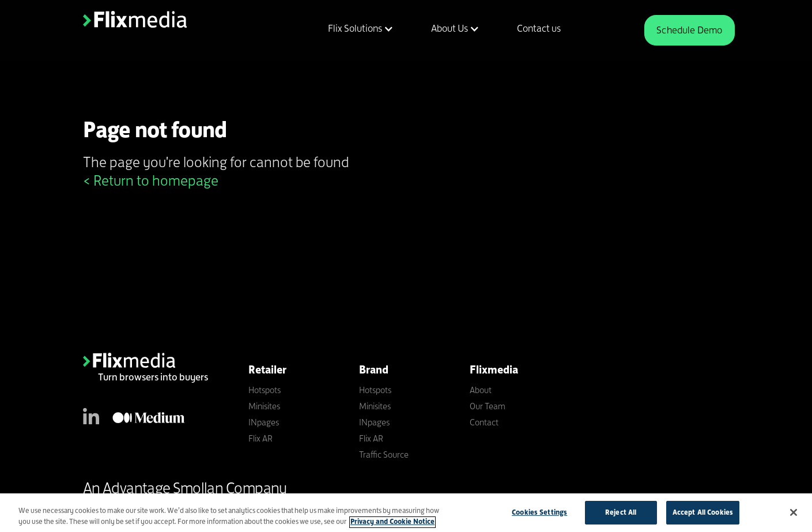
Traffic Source (384, 454)
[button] (354, 29)
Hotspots (265, 390)
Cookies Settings (539, 515)
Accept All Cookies (703, 515)
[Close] (794, 515)
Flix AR (260, 438)
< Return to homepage (151, 180)
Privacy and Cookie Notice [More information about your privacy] (392, 525)
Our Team (488, 406)
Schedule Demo (689, 30)
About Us (450, 28)
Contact (484, 422)
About (481, 390)
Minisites (264, 406)
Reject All (621, 515)
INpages (264, 422)
